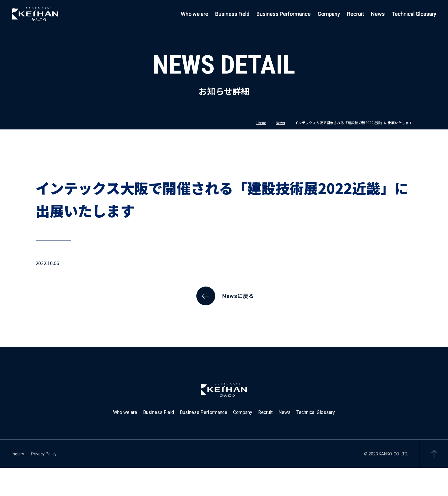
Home (261, 123)
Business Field (232, 14)
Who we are (194, 14)
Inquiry (18, 454)
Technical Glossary (414, 14)
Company (329, 14)
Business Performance (283, 14)
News (378, 14)
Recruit (355, 14)
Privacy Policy (44, 454)
